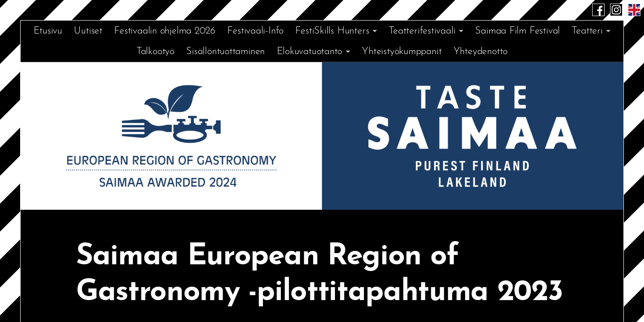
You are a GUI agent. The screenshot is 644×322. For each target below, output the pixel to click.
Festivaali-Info (255, 31)
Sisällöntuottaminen (225, 52)
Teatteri (587, 31)
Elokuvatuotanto (310, 52)
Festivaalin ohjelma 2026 (165, 31)
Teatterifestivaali (422, 31)
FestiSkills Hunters (332, 31)
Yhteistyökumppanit (402, 52)
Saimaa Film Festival (517, 31)
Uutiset (88, 31)
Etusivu (48, 31)
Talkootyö (155, 52)
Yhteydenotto (481, 52)
